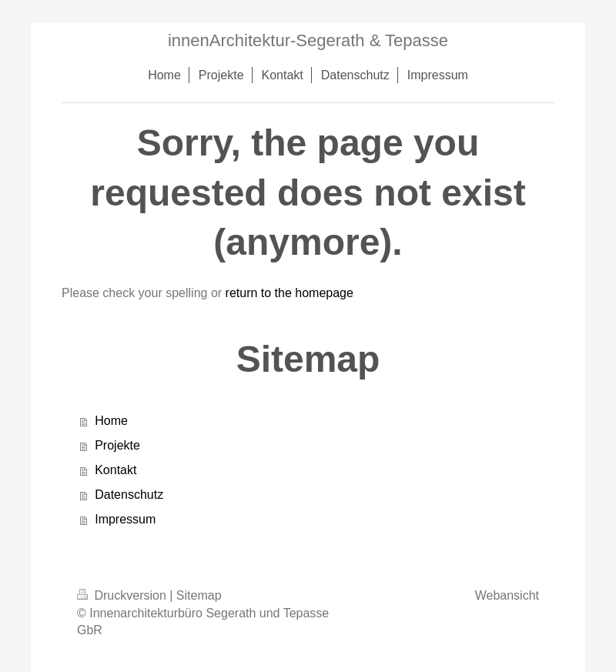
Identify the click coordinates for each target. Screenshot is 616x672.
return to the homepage (290, 293)
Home (111, 421)
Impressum (125, 519)
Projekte (117, 445)
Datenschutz (129, 495)
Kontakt (115, 470)
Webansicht (507, 595)
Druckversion (123, 595)
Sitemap (199, 595)
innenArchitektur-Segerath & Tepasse (308, 40)
